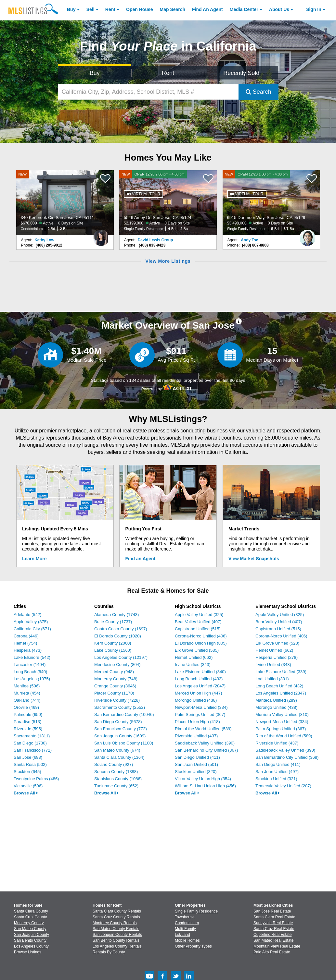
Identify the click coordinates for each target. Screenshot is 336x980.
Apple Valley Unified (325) (199, 615)
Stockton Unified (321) (276, 779)
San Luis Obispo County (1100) (124, 743)
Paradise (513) (27, 722)
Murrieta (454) (27, 693)
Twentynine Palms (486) (36, 779)
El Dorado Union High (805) (201, 643)
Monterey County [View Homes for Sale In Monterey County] (29, 923)
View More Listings (168, 261)
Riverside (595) (28, 729)
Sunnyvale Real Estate (273, 923)
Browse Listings (28, 952)
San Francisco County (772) (121, 729)
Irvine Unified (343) (193, 665)
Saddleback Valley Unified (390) (205, 743)
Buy (71, 9)
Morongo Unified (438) (196, 700)
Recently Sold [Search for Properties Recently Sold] (241, 73)
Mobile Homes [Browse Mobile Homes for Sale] (187, 940)
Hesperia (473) (28, 650)
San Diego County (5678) (118, 722)
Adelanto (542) (27, 615)
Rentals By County (109, 952)
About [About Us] (279, 9)
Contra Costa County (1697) (121, 629)
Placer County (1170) (114, 693)
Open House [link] (139, 9)
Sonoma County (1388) (116, 772)
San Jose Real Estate (272, 911)
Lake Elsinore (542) (32, 657)
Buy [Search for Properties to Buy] (95, 73)
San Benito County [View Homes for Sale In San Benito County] (30, 940)
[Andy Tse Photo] (307, 235)
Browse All (26, 793)
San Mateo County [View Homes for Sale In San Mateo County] (30, 929)
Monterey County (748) (116, 679)
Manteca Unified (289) (276, 700)
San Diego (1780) (30, 743)
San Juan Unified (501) (196, 764)
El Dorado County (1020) (118, 636)
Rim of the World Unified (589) (203, 729)
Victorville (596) (28, 786)
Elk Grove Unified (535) (197, 650)
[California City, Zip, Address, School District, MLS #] (148, 92)
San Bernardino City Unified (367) (206, 750)
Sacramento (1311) (32, 736)
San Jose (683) (28, 757)
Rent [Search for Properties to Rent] (168, 73)
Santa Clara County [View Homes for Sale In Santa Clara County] (31, 911)
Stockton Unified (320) (196, 772)
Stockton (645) (27, 772)
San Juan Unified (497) (277, 772)
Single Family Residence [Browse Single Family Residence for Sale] (196, 911)
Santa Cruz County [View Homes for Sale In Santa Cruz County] (30, 917)
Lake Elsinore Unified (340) (200, 672)
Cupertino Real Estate (272, 935)
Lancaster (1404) (30, 665)
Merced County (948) (114, 672)
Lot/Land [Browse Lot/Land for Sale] (182, 935)
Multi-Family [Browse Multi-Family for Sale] (185, 929)
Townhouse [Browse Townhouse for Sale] (185, 917)
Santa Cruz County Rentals (116, 917)
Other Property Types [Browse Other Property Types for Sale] (193, 946)
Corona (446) (26, 636)
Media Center (244, 9)
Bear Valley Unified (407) (198, 622)
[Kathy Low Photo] (101, 235)
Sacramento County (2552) (120, 707)
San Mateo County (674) (117, 750)
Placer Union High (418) (197, 722)
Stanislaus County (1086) (118, 779)
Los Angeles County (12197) (121, 657)
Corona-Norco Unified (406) (201, 636)
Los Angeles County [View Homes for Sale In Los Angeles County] (31, 946)
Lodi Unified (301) (272, 679)
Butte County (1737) (113, 622)
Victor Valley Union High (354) (203, 779)
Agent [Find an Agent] (207, 9)
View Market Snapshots (254, 559)
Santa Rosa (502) (30, 764)
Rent (110, 9)
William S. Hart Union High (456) (205, 786)
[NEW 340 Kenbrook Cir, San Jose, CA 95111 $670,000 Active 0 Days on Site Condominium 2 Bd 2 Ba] (65, 203)
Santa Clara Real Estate (274, 917)
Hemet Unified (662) (194, 657)
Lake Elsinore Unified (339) (281, 672)
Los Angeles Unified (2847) (200, 686)
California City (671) (32, 629)
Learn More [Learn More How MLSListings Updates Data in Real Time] (34, 559)
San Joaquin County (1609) (120, 736)
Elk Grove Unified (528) (277, 643)
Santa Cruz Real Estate (274, 929)
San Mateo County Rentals (116, 929)
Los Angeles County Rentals (117, 946)
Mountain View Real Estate (277, 946)
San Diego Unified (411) (197, 757)
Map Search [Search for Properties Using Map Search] (173, 9)
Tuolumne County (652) (116, 786)
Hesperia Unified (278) (277, 657)
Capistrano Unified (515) (198, 629)
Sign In (314, 9)
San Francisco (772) (33, 750)
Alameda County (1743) (116, 615)
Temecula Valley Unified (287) (283, 786)
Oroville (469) (26, 707)
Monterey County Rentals (115, 923)
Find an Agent (141, 559)
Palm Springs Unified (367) (200, 714)
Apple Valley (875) (31, 622)
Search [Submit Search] (258, 92)
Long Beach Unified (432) (199, 679)
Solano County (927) (114, 764)
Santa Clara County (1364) (119, 757)
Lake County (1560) (113, 650)
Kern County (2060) (113, 643)
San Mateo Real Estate (273, 940)
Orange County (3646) (115, 686)
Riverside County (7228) (117, 700)
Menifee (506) (27, 686)
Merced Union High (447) (198, 693)
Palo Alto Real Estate (272, 952)
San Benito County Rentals (116, 940)
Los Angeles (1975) (32, 679)
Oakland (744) (27, 700)
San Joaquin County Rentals (117, 935)
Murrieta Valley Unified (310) (282, 714)
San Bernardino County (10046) (124, 714)
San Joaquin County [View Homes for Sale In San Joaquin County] (32, 935)
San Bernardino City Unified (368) (287, 757)
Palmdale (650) (28, 714)
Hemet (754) (25, 643)
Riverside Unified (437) (196, 736)
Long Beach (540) (30, 672)
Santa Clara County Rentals (117, 911)
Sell (90, 9)
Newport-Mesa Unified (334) (201, 707)
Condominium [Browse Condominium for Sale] (187, 923)
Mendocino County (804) (117, 665)
